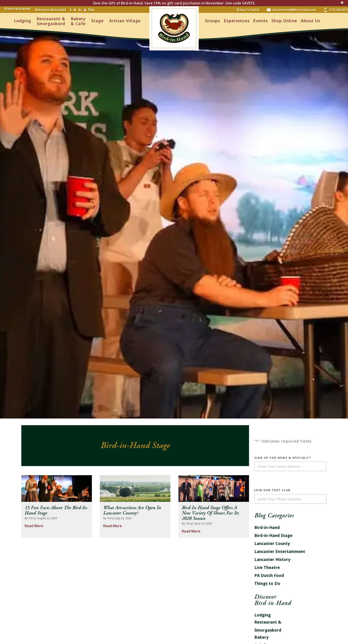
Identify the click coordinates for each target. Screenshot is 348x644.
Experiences (237, 21)
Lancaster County (272, 543)
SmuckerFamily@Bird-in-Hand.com (291, 10)
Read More (34, 526)
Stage (97, 21)
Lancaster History (272, 559)
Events (261, 21)
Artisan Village (125, 21)
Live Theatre (267, 567)
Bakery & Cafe (78, 21)
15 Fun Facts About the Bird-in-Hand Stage (56, 510)
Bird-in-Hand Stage (273, 535)
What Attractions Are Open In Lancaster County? (132, 510)
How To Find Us (249, 10)
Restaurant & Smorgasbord (51, 21)
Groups (213, 21)
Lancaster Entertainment (280, 551)
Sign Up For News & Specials (283, 458)
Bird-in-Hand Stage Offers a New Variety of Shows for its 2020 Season (210, 513)
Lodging (23, 21)
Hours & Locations (19, 9)
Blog (91, 9)
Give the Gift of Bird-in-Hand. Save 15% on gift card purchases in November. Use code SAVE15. (174, 3)
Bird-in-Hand (267, 527)
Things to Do (267, 583)
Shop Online (284, 21)
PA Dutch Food (269, 575)
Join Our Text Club (272, 490)
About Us (311, 21)
